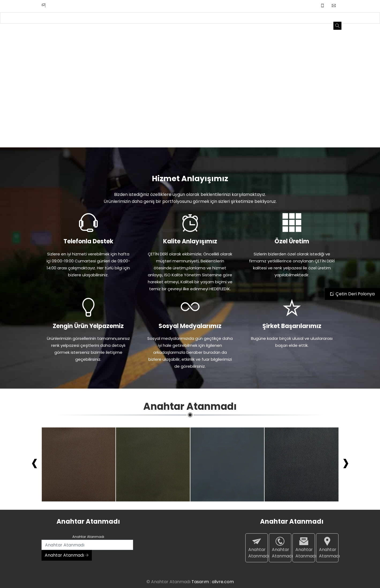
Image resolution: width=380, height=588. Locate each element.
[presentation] (35, 462)
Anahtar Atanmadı (67, 555)
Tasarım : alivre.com (213, 582)
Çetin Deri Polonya (352, 294)
